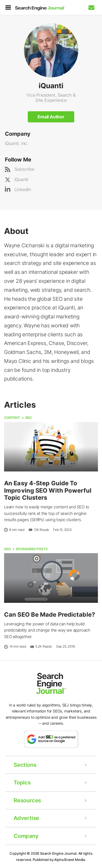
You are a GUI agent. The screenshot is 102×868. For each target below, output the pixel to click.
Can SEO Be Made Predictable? (50, 614)
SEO (28, 418)
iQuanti (21, 179)
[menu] (10, 7)
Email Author (51, 117)
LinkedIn (23, 189)
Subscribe (24, 169)
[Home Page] (40, 8)
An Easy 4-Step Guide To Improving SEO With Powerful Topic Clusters (48, 490)
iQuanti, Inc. (16, 143)
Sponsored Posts (32, 549)
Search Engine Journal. (59, 853)
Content (12, 418)
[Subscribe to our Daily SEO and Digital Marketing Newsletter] (91, 8)
